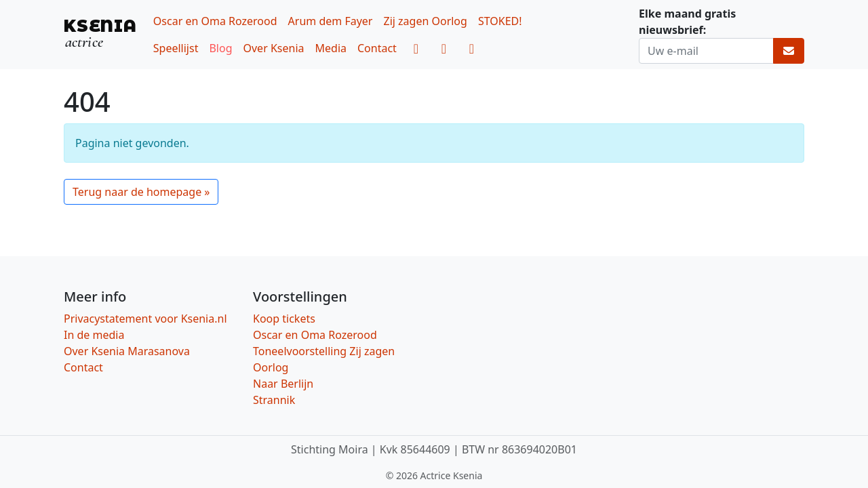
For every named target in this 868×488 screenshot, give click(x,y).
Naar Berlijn (283, 384)
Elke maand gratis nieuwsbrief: (687, 22)
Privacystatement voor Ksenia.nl (145, 319)
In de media (94, 335)
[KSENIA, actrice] (100, 34)
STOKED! (500, 21)
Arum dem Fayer (331, 21)
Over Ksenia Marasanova (127, 351)
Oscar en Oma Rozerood (215, 21)
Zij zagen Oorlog (425, 21)
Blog (220, 48)
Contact (377, 48)
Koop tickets (284, 319)
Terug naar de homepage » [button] (141, 192)
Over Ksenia (274, 48)
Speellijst (176, 48)
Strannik (274, 400)
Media (331, 48)
